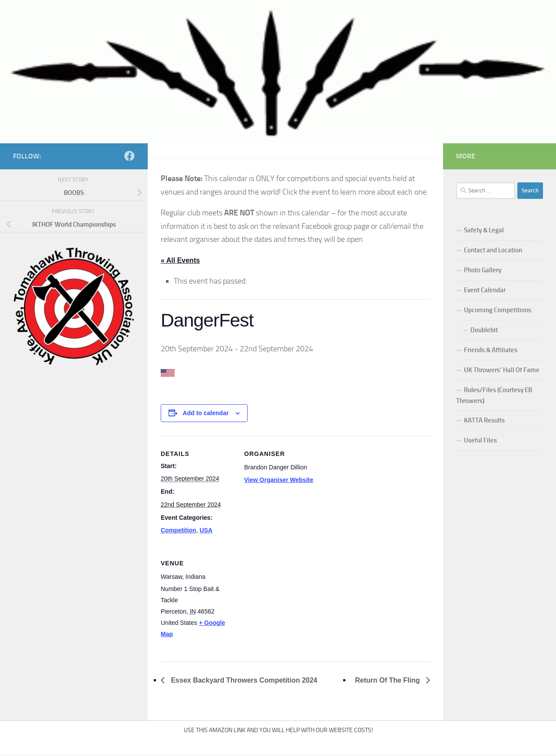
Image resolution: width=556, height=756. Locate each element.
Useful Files (480, 440)
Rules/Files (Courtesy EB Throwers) (494, 395)
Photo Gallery (483, 270)
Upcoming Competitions (498, 310)
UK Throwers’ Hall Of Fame (502, 370)
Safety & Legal (484, 230)
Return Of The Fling (388, 680)
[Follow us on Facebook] (129, 156)
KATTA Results (484, 420)
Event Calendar (485, 290)
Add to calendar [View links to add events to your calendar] (206, 413)
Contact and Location (493, 250)
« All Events (180, 260)
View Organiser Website (279, 480)
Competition (179, 530)
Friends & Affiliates (491, 350)
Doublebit (484, 330)
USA (206, 530)
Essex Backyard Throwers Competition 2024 (243, 680)
